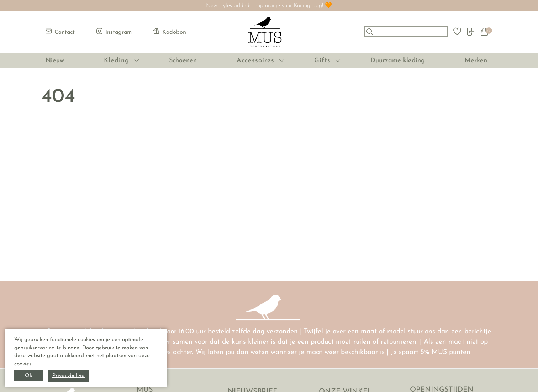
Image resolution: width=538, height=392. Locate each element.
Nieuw (55, 61)
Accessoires (255, 61)
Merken (476, 61)
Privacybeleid (68, 376)
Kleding (117, 61)
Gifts (322, 61)
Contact (60, 32)
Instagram (114, 32)
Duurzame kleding (398, 61)
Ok (28, 376)
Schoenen (183, 61)
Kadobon (170, 32)
